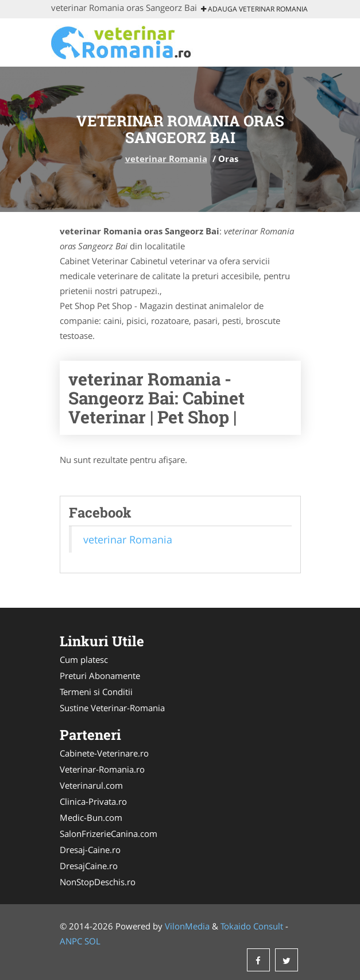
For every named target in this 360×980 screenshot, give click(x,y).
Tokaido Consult (252, 926)
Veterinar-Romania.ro (102, 769)
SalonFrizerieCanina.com (109, 834)
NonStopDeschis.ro (98, 882)
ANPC (71, 941)
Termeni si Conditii (96, 692)
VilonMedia (187, 926)
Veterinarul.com (91, 785)
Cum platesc (84, 659)
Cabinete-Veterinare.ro (104, 753)
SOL (92, 941)
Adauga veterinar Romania (254, 9)
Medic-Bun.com (91, 817)
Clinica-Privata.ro (93, 801)
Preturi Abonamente (100, 676)
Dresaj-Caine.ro (90, 850)
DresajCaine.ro (89, 866)
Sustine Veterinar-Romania (112, 708)
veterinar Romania (166, 159)
